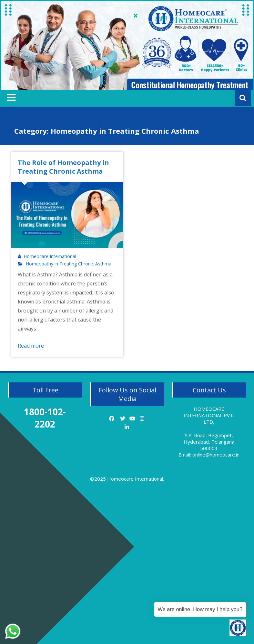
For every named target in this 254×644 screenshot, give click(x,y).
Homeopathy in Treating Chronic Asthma (69, 264)
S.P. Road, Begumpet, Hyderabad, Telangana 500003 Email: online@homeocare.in (209, 445)
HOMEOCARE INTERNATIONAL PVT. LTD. (209, 415)
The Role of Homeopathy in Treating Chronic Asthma (63, 167)
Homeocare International (50, 256)
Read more (31, 346)
